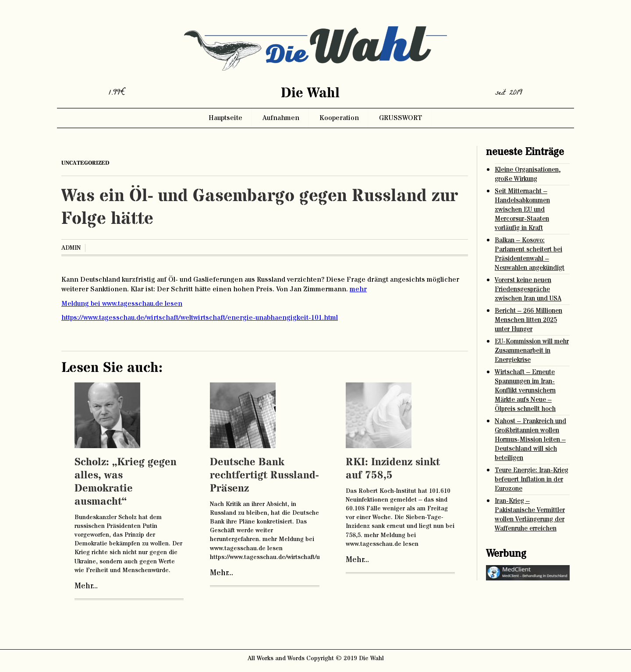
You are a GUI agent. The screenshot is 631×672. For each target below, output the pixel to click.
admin (71, 248)
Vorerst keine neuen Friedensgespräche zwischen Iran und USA (528, 289)
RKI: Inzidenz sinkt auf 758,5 (393, 469)
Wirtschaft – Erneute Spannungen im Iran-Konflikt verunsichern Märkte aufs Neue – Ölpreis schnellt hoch (525, 391)
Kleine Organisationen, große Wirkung (528, 174)
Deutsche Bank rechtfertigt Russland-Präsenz (264, 476)
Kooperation (339, 118)
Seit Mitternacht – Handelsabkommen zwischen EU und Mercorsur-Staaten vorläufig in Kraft (522, 210)
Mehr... (86, 586)
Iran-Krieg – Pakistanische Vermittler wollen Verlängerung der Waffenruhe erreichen (530, 515)
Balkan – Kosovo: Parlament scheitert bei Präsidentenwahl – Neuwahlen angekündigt (530, 254)
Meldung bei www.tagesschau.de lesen (122, 304)
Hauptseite (225, 118)
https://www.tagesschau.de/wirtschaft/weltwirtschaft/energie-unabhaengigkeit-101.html (200, 318)
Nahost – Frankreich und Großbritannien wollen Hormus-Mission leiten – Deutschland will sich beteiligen (530, 440)
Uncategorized (85, 163)
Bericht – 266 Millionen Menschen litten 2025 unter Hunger (528, 320)
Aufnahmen (281, 118)
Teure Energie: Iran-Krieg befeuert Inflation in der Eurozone (532, 479)
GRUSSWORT (401, 118)
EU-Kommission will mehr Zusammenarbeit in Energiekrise (532, 351)
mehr (358, 289)
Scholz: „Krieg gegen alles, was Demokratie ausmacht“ (126, 482)
